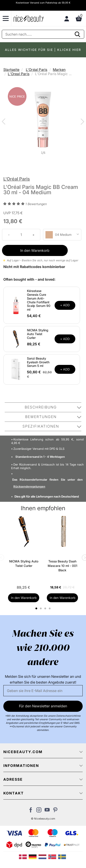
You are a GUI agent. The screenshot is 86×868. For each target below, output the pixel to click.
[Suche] (43, 34)
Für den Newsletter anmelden (43, 706)
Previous (4, 122)
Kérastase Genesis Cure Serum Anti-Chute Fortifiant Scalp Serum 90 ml (39, 300)
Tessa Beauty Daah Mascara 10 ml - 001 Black (62, 566)
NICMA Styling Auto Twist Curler (38, 334)
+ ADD (65, 305)
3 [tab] (46, 608)
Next (82, 122)
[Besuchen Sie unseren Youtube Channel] (47, 811)
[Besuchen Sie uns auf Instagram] (39, 811)
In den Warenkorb (35, 250)
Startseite (11, 70)
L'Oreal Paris (19, 74)
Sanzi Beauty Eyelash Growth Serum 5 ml (38, 362)
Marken (59, 70)
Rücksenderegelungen (29, 486)
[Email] (43, 691)
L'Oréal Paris (37, 70)
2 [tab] (41, 608)
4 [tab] (50, 608)
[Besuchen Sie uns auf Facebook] (31, 811)
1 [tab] (37, 608)
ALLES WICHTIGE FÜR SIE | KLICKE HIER (43, 50)
